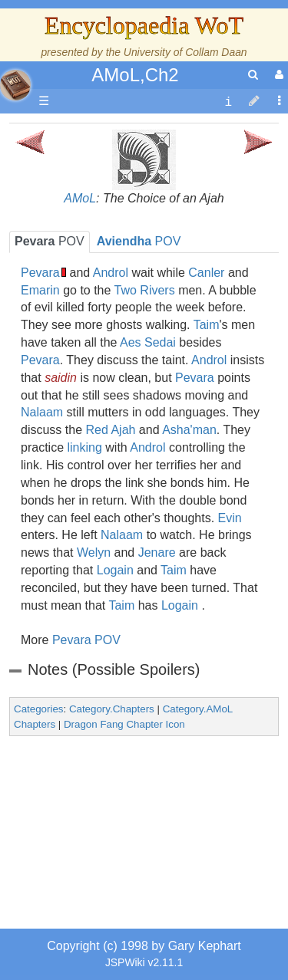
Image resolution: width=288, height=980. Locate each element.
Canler (206, 273)
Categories (38, 709)
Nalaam (42, 412)
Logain (115, 570)
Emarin (40, 290)
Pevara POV (86, 640)
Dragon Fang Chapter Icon (124, 724)
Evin (230, 518)
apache (15, 85)
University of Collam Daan (185, 52)
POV (50, 241)
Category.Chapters (112, 709)
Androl (111, 273)
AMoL (80, 198)
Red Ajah (110, 430)
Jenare (157, 552)
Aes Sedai (148, 342)
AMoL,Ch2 (135, 75)
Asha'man (189, 430)
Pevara (40, 273)
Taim (207, 325)
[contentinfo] (228, 102)
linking (84, 447)
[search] (253, 75)
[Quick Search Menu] (253, 75)
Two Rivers (145, 290)
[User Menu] (277, 75)
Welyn (94, 552)
